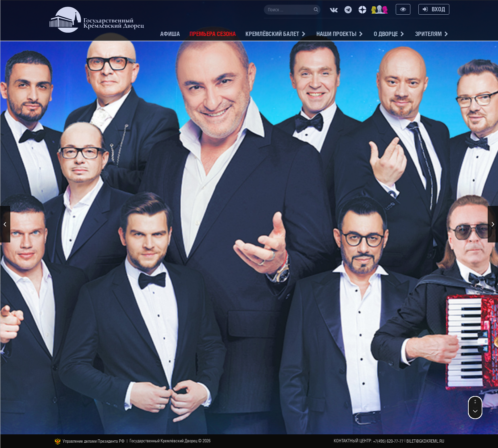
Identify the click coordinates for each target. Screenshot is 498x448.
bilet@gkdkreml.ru (425, 441)
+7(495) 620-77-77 (388, 441)
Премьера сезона (213, 34)
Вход (434, 9)
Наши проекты (336, 34)
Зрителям (428, 34)
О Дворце (386, 34)
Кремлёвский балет (272, 34)
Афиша (170, 34)
